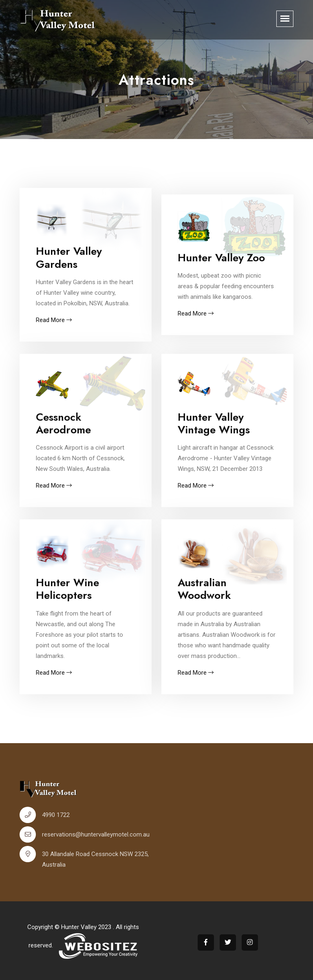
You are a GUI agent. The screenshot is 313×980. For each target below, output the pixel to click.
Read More (54, 320)
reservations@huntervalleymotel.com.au (96, 834)
